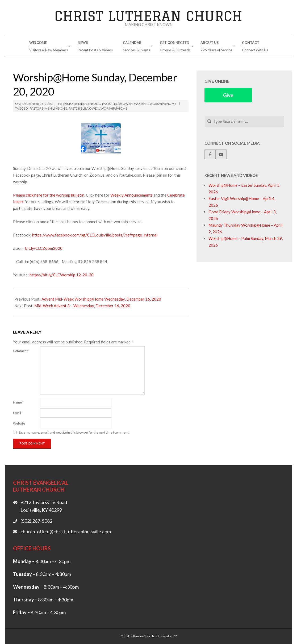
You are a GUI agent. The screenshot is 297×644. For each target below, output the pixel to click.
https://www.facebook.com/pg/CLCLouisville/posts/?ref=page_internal (95, 235)
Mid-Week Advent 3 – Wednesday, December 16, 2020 (82, 306)
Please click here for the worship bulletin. (49, 195)
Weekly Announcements (132, 195)
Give (228, 95)
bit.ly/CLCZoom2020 (44, 248)
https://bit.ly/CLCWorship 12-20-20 (62, 275)
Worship (141, 104)
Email (18, 413)
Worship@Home (163, 104)
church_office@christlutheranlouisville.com (66, 531)
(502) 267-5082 (36, 521)
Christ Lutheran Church (148, 16)
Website (19, 423)
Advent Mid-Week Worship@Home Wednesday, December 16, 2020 (101, 299)
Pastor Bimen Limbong (82, 104)
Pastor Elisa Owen (117, 104)
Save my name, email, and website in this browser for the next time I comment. (74, 432)
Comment (21, 351)
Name (18, 402)
